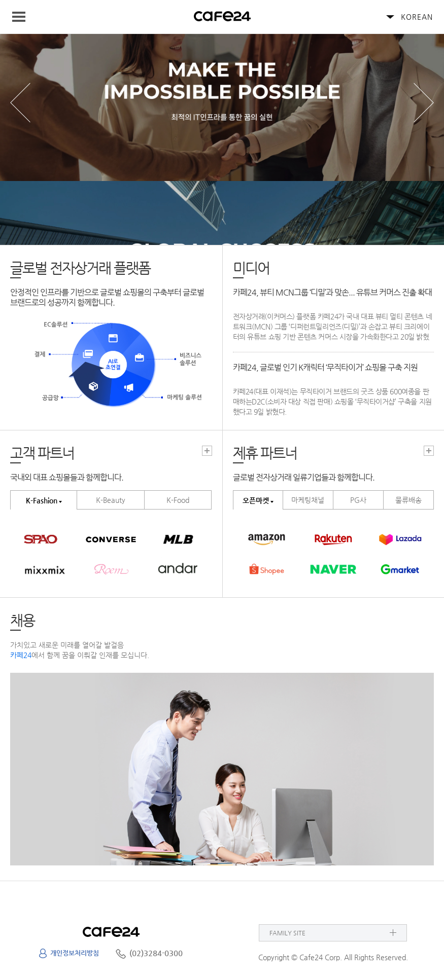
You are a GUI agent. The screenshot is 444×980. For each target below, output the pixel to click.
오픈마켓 (256, 500)
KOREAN (417, 17)
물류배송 (408, 500)
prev (20, 103)
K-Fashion (42, 500)
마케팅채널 (308, 500)
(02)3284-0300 (156, 953)
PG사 (358, 500)
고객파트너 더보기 (207, 451)
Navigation (23, 17)
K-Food (178, 500)
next (424, 103)
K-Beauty (111, 500)
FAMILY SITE (287, 933)
